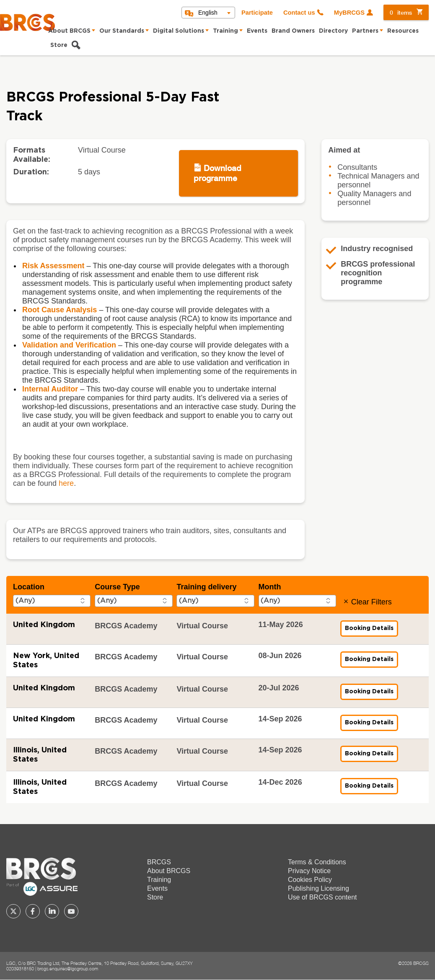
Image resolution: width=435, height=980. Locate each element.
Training (225, 31)
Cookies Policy (310, 880)
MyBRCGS (349, 13)
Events (257, 31)
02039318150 (20, 968)
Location (29, 587)
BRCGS (159, 862)
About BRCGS (69, 31)
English (208, 13)
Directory (333, 31)
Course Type (117, 587)
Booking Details (372, 631)
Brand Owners (293, 31)
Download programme (217, 173)
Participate (257, 13)
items (401, 12)
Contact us (299, 13)
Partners (365, 31)
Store (59, 45)
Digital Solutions (179, 31)
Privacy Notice (309, 871)
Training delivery (206, 587)
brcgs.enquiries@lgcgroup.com (68, 968)
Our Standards (122, 31)
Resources (403, 31)
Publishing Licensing (318, 888)
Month (270, 587)
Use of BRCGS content (322, 897)
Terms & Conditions (317, 862)
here (66, 483)
